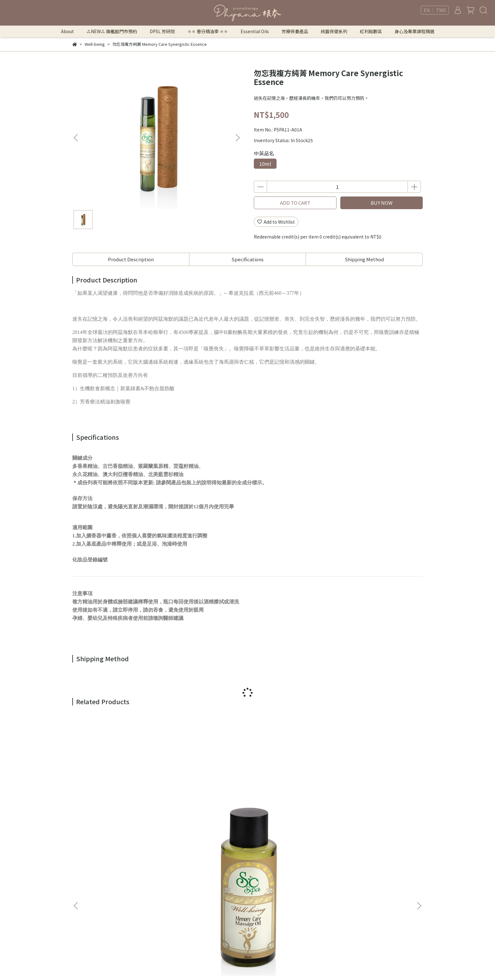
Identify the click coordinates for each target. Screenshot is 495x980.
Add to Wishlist (276, 222)
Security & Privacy (173, 882)
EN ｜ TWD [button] (435, 10)
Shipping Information (177, 901)
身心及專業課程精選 (414, 31)
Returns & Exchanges (176, 892)
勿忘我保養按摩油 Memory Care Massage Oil (115, 795)
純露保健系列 (334, 31)
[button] (237, 138)
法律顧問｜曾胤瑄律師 (176, 863)
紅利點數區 (371, 31)
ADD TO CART (295, 203)
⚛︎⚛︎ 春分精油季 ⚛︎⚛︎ (208, 31)
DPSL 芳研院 (162, 31)
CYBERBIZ (302, 964)
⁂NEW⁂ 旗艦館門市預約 (112, 31)
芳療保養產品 (295, 31)
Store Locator (169, 910)
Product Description (131, 259)
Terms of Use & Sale (175, 873)
